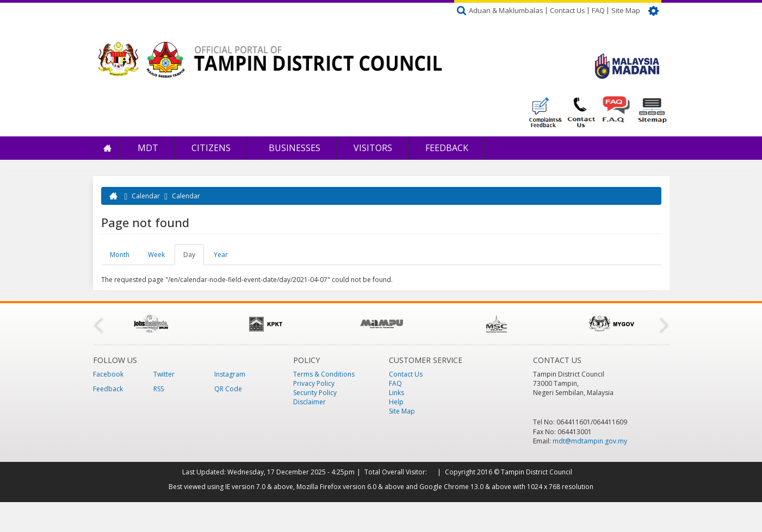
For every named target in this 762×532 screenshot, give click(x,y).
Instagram (230, 374)
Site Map (626, 10)
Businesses (293, 148)
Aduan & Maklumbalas (506, 10)
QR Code (228, 389)
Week (156, 255)
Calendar (146, 196)
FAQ (598, 10)
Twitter (164, 374)
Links (397, 393)
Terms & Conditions (324, 374)
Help (396, 402)
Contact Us (568, 10)
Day (194, 258)
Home (107, 148)
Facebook (108, 374)
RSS (159, 389)
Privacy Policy (314, 383)
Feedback (447, 148)
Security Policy (315, 393)
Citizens (211, 148)
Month (120, 255)
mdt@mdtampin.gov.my (590, 441)
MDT (148, 148)
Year (221, 255)
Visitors (373, 148)
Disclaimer (309, 402)
